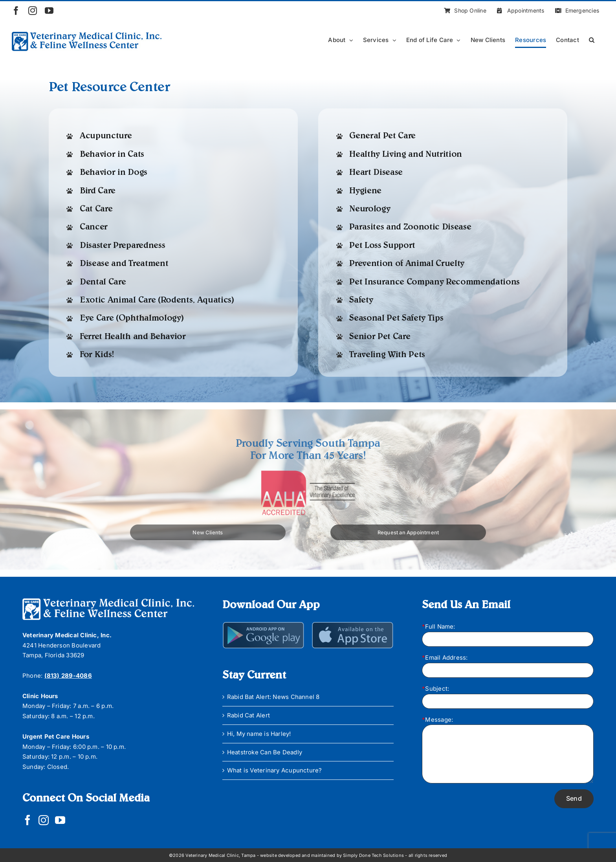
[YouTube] (60, 820)
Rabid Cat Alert (248, 715)
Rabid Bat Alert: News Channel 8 (273, 697)
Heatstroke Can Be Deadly (265, 752)
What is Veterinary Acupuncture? (275, 770)
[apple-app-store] (353, 624)
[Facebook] (27, 820)
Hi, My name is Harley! (259, 734)
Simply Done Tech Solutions (373, 855)
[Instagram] (44, 820)
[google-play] (264, 624)
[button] (592, 40)
